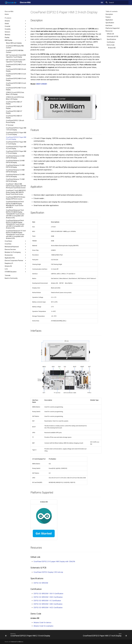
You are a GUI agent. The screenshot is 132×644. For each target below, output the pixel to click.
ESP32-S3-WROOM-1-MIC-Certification (48, 604)
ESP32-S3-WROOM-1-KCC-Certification (48, 608)
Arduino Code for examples (43, 626)
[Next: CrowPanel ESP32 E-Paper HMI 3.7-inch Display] (105, 635)
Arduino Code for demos (42, 623)
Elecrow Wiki (9, 11)
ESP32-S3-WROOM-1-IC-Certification (47, 601)
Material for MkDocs (17, 642)
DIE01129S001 (42, 84)
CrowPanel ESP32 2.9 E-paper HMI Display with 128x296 (54, 562)
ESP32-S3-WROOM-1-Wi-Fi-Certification (48, 594)
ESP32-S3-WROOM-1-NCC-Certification (48, 597)
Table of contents (112, 11)
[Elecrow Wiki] (11, 2)
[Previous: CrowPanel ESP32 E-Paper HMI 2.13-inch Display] (28, 635)
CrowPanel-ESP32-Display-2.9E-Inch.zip (48, 572)
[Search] (116, 2)
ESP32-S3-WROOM (41, 583)
